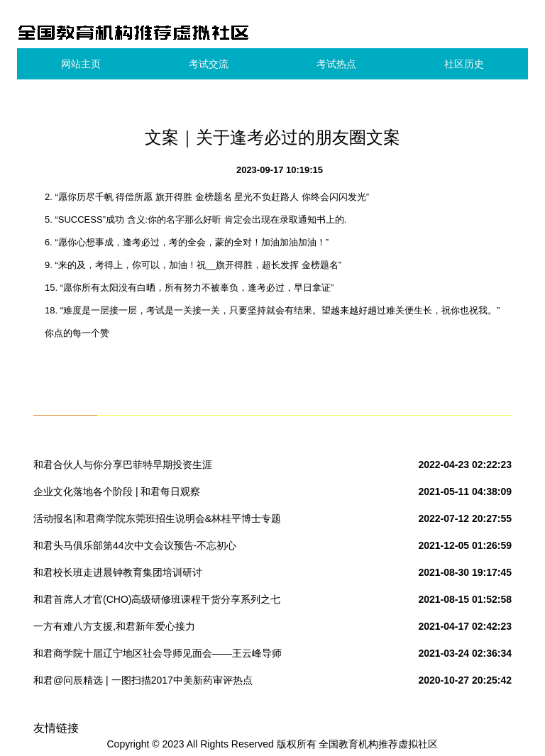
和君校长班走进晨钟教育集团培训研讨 (118, 572)
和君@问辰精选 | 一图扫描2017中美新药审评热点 (143, 680)
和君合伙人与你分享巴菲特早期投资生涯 (123, 465)
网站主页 (81, 64)
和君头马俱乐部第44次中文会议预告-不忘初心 (135, 545)
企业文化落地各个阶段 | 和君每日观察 (117, 491)
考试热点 (336, 64)
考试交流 (209, 64)
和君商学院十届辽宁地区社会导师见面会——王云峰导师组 (158, 656)
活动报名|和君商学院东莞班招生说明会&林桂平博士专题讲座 (157, 521)
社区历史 (464, 64)
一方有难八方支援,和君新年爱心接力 (114, 626)
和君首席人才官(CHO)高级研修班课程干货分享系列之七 (157, 599)
